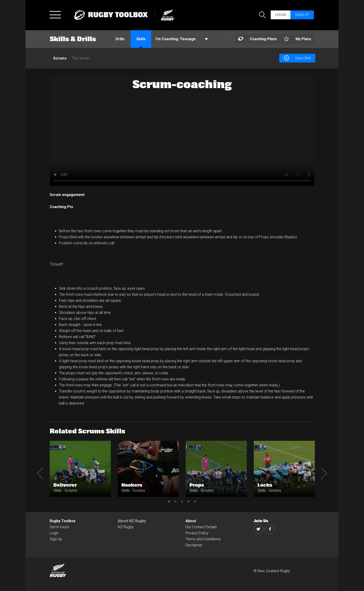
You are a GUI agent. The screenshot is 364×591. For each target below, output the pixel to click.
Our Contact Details (201, 527)
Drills (120, 39)
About (191, 521)
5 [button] (195, 501)
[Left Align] (258, 39)
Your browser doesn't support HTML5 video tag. (182, 131)
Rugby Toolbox (63, 521)
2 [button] (175, 501)
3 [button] (182, 501)
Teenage (182, 39)
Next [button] (324, 473)
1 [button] (169, 501)
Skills (141, 39)
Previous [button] (40, 473)
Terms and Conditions (203, 539)
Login (281, 15)
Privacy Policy (197, 533)
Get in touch (59, 527)
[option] (182, 131)
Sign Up (56, 539)
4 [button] (188, 501)
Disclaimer (194, 545)
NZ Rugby (126, 527)
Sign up (302, 15)
